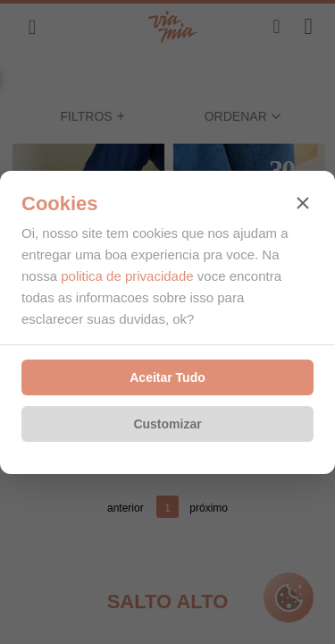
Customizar (167, 424)
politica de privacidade (127, 276)
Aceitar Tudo (167, 377)
